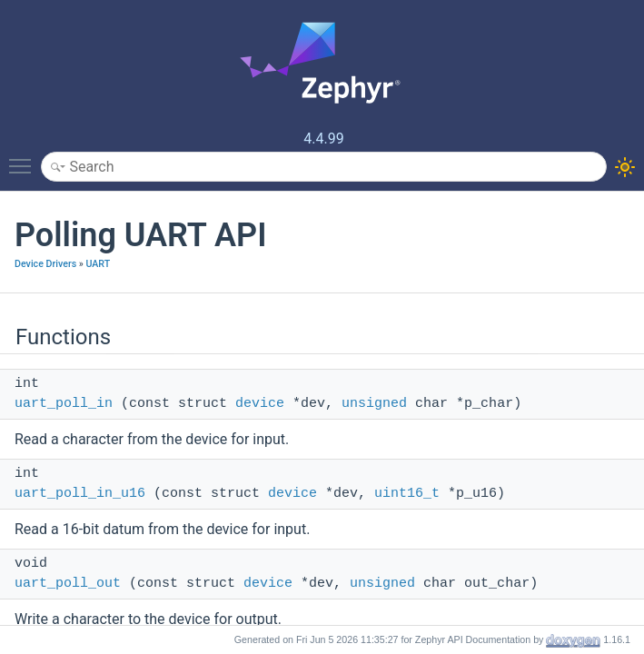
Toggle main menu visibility (25, 158)
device (260, 404)
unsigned (374, 404)
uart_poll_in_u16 (80, 494)
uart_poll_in (64, 404)
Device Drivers (45, 264)
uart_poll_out (68, 584)
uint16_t (407, 494)
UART (98, 264)
